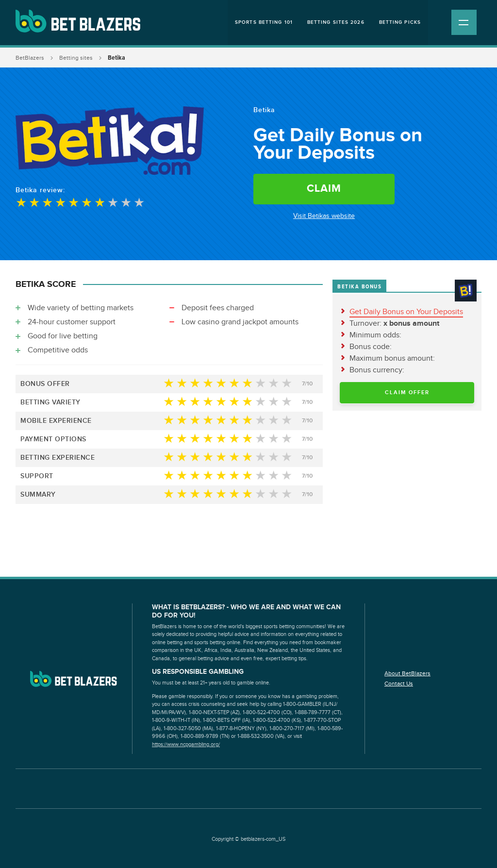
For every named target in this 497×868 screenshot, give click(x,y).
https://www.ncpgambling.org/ (186, 744)
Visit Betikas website (324, 216)
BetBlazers (30, 58)
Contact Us (399, 684)
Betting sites (76, 58)
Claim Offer (407, 392)
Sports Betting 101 (264, 22)
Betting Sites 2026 (336, 22)
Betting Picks (400, 22)
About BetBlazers (407, 673)
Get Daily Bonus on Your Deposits (406, 312)
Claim (324, 189)
